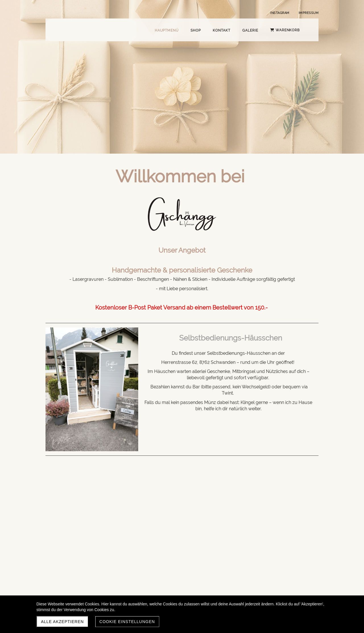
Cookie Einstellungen (127, 622)
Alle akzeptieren (62, 622)
